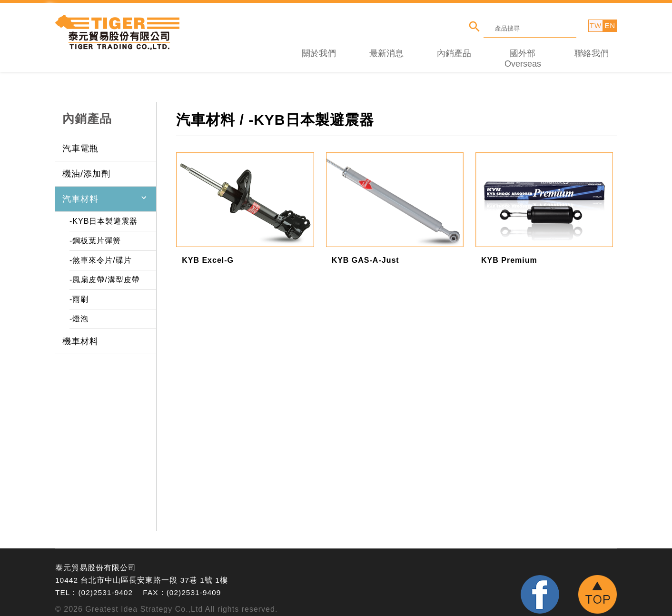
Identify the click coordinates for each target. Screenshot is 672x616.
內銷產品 (454, 48)
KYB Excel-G (208, 255)
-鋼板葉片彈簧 (95, 235)
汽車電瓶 (80, 143)
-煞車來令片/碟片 (101, 255)
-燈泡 (79, 313)
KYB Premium (509, 255)
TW (596, 25)
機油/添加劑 (86, 169)
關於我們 (319, 48)
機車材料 (80, 336)
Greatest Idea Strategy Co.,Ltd (144, 604)
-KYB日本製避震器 (104, 216)
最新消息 (386, 48)
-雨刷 (79, 294)
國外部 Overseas (523, 53)
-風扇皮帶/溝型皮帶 (105, 274)
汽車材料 (80, 194)
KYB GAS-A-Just (366, 255)
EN (610, 25)
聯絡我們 (592, 48)
